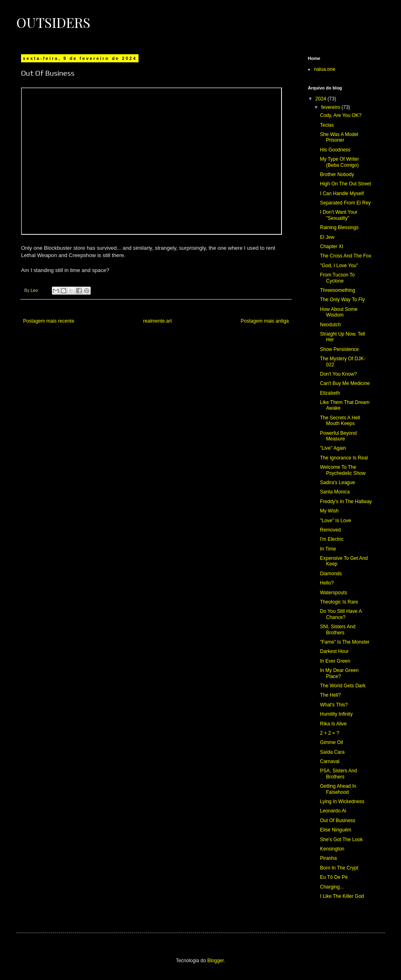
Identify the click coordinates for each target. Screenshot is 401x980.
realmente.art (157, 321)
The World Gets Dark (343, 686)
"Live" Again (333, 448)
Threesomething (338, 290)
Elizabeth (330, 393)
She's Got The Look (341, 840)
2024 (322, 99)
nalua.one (325, 69)
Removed (330, 530)
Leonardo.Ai (333, 811)
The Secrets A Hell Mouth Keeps (340, 421)
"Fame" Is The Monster (345, 642)
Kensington (332, 849)
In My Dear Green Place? (339, 673)
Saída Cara (332, 752)
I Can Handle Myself (342, 193)
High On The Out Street (346, 184)
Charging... (332, 887)
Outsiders (53, 22)
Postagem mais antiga (265, 321)
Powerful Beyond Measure (338, 436)
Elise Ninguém (336, 830)
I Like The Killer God (342, 896)
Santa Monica (335, 492)
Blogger (216, 961)
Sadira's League (337, 483)
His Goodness (335, 150)
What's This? (334, 705)
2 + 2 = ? (330, 733)
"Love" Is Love (336, 521)
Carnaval (330, 761)
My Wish (329, 511)
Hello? (327, 583)
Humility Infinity (336, 714)
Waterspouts (334, 593)
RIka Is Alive (333, 724)
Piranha (328, 858)
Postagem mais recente (49, 321)
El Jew (327, 237)
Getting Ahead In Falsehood (338, 789)
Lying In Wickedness (342, 801)
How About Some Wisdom (339, 312)
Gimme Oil (332, 742)
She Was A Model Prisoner (339, 137)
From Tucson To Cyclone (337, 278)
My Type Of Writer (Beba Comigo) (339, 162)
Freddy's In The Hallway (346, 502)
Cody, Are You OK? (341, 115)
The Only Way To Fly (342, 300)
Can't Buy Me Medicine (345, 383)
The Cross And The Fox (346, 256)
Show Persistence (339, 349)
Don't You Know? (338, 374)
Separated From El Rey (345, 203)
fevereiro (331, 107)
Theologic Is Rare (339, 602)
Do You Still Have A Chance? (341, 614)
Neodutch (330, 325)
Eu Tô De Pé (334, 877)
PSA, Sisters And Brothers (338, 774)
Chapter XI (332, 247)
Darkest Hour (334, 651)
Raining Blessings (339, 227)
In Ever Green (335, 661)
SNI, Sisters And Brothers (338, 629)
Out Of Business (338, 821)
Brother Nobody (337, 174)
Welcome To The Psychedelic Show (343, 470)
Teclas (327, 125)
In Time (328, 549)
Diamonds (331, 574)
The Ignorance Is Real (344, 458)
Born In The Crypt (339, 868)
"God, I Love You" (339, 266)
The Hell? (330, 695)
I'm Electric (332, 539)
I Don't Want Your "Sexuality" (339, 215)
